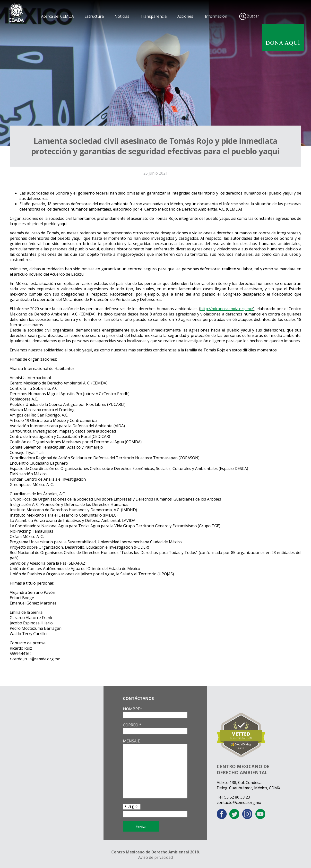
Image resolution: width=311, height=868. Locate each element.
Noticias (122, 16)
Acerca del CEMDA (57, 16)
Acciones (185, 16)
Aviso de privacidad (155, 857)
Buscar (253, 16)
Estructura (94, 16)
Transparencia (153, 16)
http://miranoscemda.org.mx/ (227, 309)
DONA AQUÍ (283, 43)
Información (216, 16)
